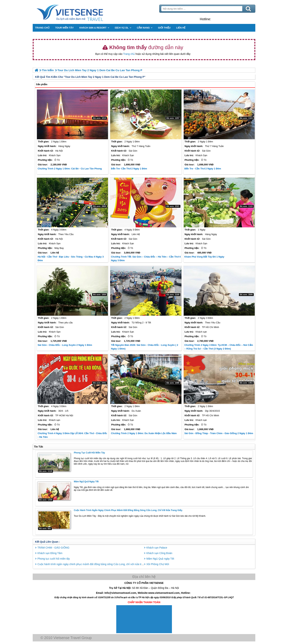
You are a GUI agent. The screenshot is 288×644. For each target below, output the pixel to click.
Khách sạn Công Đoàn (159, 553)
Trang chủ (129, 54)
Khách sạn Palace (157, 547)
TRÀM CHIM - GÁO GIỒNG (55, 547)
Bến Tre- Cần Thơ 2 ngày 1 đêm (129, 168)
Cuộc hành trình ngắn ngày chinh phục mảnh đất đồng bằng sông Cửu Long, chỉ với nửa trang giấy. (129, 510)
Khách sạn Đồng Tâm (51, 553)
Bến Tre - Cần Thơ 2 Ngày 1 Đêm (202, 168)
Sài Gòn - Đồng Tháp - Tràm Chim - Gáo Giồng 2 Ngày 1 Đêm (218, 433)
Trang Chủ (80, 12)
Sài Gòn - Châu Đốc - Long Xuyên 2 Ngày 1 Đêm (66, 345)
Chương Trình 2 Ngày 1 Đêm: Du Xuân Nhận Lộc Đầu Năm (144, 433)
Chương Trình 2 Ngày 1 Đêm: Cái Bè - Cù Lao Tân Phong (71, 168)
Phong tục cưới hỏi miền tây (90, 453)
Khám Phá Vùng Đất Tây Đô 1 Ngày (204, 257)
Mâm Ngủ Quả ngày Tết (87, 481)
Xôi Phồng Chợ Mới (158, 564)
